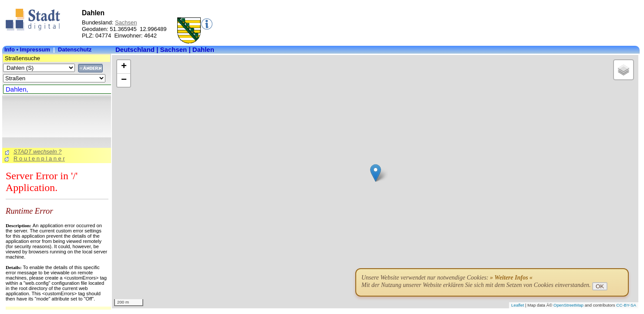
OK (600, 286)
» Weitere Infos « (511, 278)
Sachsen (126, 22)
